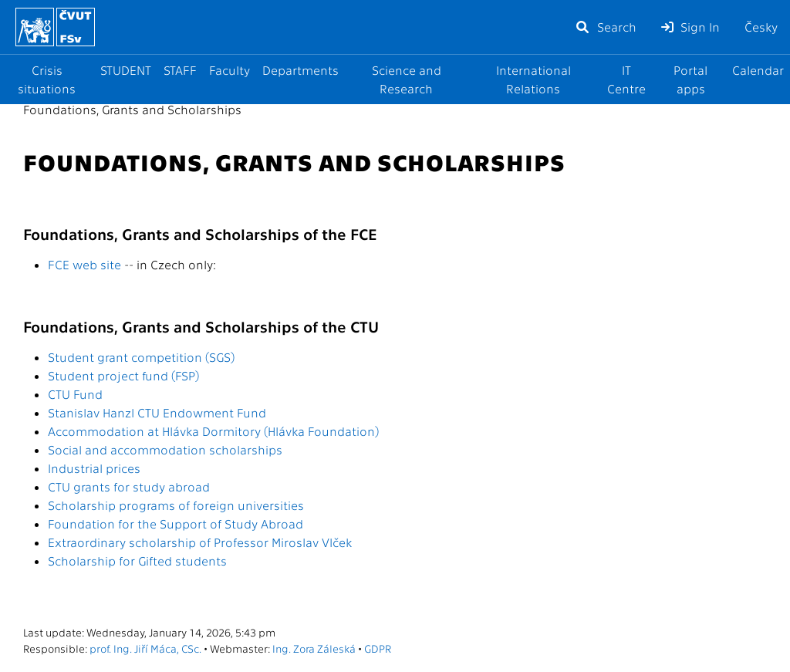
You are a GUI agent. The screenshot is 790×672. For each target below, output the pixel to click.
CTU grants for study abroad (129, 486)
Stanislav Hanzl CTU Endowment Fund (157, 412)
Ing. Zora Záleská (314, 648)
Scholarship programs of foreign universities (176, 505)
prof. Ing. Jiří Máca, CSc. (145, 648)
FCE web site (84, 264)
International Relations (533, 79)
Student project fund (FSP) (123, 375)
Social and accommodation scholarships (165, 449)
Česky (761, 27)
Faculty (230, 70)
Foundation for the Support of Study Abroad (176, 523)
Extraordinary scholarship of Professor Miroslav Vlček (200, 542)
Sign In (690, 27)
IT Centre (626, 79)
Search (606, 27)
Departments (300, 70)
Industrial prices (94, 468)
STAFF (180, 70)
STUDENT (126, 70)
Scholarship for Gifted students (137, 561)
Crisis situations (47, 79)
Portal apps (690, 79)
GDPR (378, 648)
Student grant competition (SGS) (141, 357)
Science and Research (407, 79)
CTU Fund (75, 394)
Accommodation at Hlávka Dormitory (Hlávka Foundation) (213, 431)
